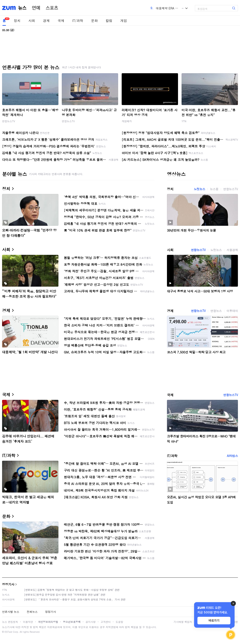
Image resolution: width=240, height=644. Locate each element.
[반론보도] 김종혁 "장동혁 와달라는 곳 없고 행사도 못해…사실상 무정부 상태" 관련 (72, 590)
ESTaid (8, 632)
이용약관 (28, 622)
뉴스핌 (214, 189)
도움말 (119, 622)
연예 (36, 8)
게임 (124, 21)
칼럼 (109, 21)
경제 (46, 21)
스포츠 (52, 8)
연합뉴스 (216, 311)
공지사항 (91, 622)
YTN (184, 121)
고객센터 (106, 622)
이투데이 (232, 311)
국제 (61, 21)
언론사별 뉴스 (11, 612)
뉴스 (22, 8)
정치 (17, 21)
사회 (32, 21)
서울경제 (232, 250)
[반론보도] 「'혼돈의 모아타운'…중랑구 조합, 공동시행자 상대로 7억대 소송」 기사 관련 (75, 599)
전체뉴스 (32, 612)
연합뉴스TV (9, 121)
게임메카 (127, 121)
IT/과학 (78, 21)
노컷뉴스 (200, 189)
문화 (94, 21)
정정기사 (8, 584)
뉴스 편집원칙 (10, 622)
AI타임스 (232, 456)
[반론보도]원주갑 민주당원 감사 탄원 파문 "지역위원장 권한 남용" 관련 (65, 595)
